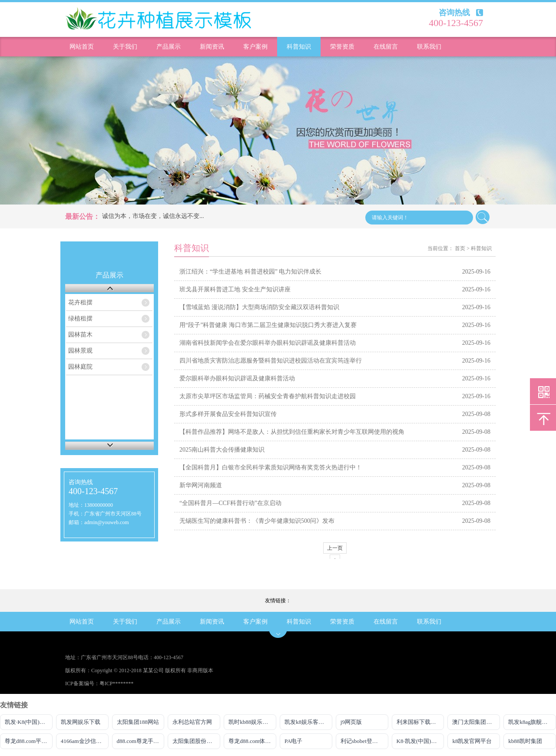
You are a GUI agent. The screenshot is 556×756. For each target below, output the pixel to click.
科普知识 (299, 47)
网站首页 (82, 47)
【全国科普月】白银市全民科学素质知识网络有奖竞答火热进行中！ (271, 467)
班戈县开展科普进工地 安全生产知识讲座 (235, 289)
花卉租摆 (80, 302)
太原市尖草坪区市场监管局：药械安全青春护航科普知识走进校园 (268, 396)
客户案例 (255, 47)
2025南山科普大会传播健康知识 (222, 450)
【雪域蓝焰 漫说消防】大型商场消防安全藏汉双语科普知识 (259, 307)
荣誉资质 (342, 47)
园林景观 (80, 351)
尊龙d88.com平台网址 (29, 741)
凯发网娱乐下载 (81, 722)
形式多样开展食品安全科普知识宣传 (228, 414)
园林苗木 (80, 335)
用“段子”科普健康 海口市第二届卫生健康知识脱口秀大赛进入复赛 (268, 325)
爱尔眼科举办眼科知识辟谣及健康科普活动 (237, 378)
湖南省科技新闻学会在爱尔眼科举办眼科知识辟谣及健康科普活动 (268, 343)
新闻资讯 (212, 47)
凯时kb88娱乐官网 (251, 722)
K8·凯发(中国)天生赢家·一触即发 (420, 741)
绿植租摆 (80, 319)
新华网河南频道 (201, 485)
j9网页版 (351, 722)
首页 (460, 248)
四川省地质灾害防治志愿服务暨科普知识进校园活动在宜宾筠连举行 (271, 361)
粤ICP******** (117, 683)
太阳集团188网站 (138, 722)
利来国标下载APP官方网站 (420, 722)
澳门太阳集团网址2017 (476, 722)
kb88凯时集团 (525, 741)
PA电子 (293, 741)
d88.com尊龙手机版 (141, 741)
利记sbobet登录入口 (364, 741)
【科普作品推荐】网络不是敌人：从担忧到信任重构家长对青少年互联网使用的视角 (292, 432)
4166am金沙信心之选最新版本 (85, 741)
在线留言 (386, 47)
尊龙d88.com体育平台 (252, 741)
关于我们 (125, 47)
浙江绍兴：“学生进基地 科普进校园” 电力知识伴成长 (250, 272)
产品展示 (169, 47)
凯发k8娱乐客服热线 (308, 722)
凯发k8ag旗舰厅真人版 (532, 722)
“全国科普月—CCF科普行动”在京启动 (230, 503)
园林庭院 (80, 367)
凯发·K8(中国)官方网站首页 (29, 722)
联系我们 (429, 47)
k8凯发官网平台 (472, 741)
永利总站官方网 (192, 722)
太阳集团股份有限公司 (196, 741)
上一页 (335, 548)
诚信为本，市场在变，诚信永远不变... (153, 216)
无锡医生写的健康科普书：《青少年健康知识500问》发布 (257, 521)
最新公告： (83, 216)
